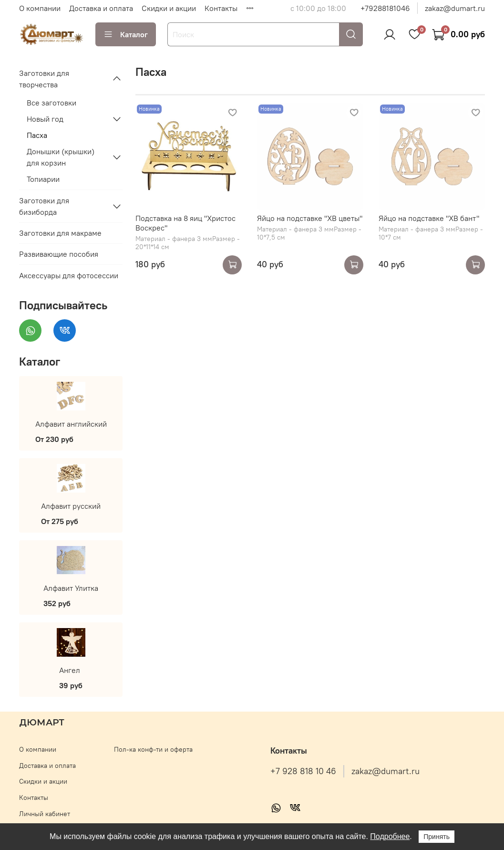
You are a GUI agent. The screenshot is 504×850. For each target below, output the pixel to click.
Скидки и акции (169, 8)
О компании (40, 8)
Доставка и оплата (101, 8)
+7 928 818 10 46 (303, 771)
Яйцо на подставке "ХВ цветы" (310, 218)
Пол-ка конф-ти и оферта (153, 749)
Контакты (221, 8)
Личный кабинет (45, 814)
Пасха (37, 135)
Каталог (126, 34)
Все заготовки (51, 103)
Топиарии (43, 179)
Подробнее (390, 836)
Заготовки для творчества (44, 79)
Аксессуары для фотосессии (69, 275)
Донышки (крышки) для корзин (61, 157)
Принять (437, 837)
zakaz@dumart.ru (455, 8)
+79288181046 (385, 8)
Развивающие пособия (59, 254)
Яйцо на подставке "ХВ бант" (429, 218)
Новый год (45, 119)
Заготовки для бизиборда (44, 206)
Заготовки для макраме (60, 233)
